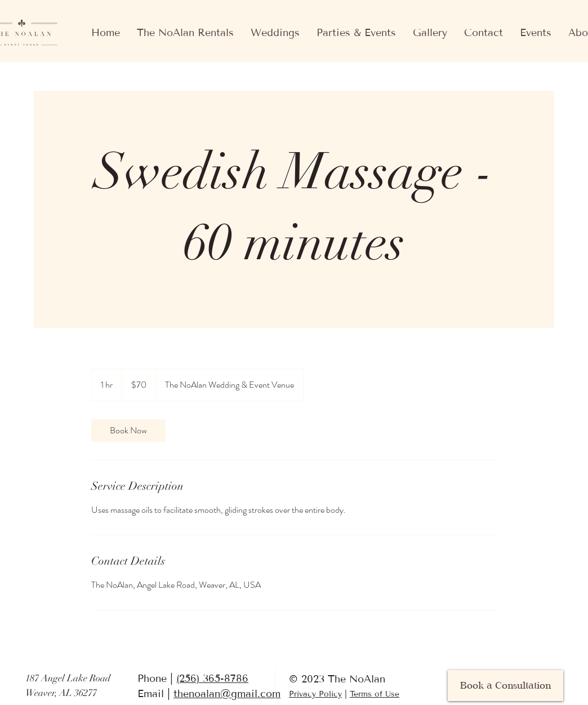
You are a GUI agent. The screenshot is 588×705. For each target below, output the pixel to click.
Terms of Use (375, 694)
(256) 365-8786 (212, 679)
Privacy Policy (315, 694)
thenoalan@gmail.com (227, 694)
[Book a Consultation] (505, 686)
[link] (128, 431)
